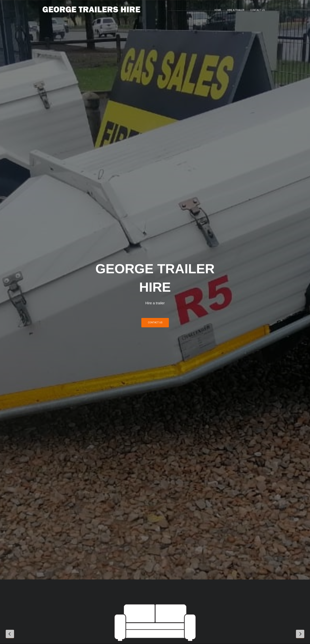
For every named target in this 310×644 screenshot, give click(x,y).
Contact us (155, 322)
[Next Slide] (300, 634)
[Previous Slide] (10, 634)
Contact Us (258, 10)
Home (218, 10)
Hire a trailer (236, 10)
